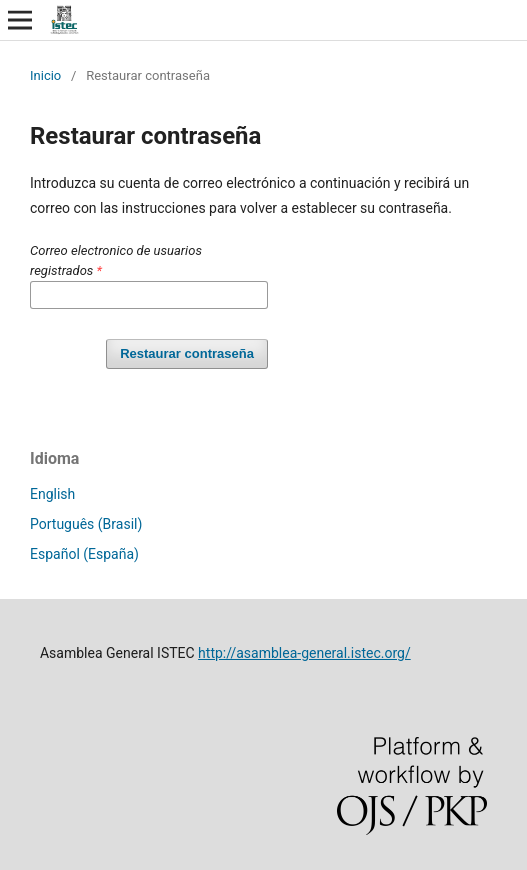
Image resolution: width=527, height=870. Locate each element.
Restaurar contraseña (187, 353)
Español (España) (84, 554)
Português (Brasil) (86, 524)
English (52, 494)
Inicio (45, 75)
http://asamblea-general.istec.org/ (304, 653)
